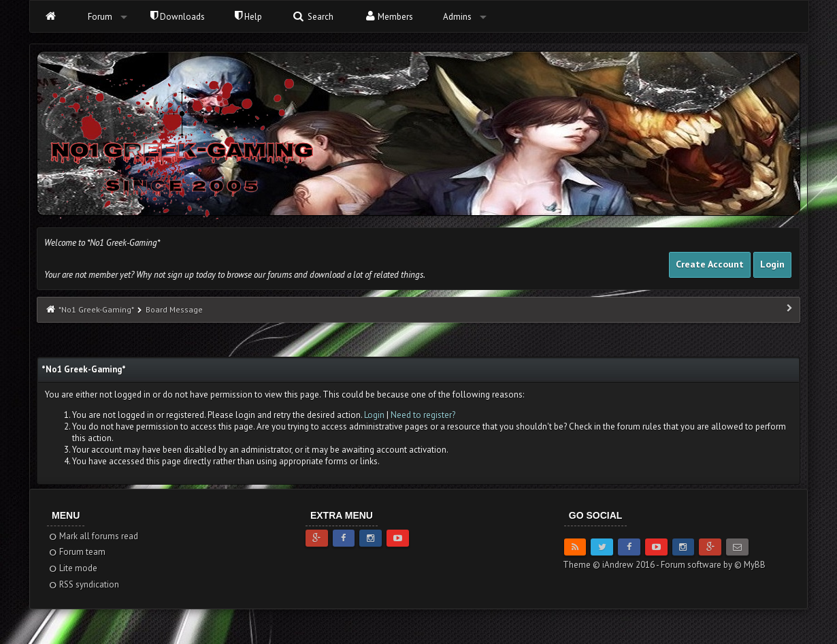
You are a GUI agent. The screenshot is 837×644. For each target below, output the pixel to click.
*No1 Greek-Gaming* (96, 309)
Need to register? (423, 415)
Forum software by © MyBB (713, 565)
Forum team (77, 552)
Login (772, 264)
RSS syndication (83, 584)
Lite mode (72, 568)
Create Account (710, 264)
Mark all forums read (93, 536)
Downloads (178, 17)
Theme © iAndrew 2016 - (612, 565)
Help (248, 17)
